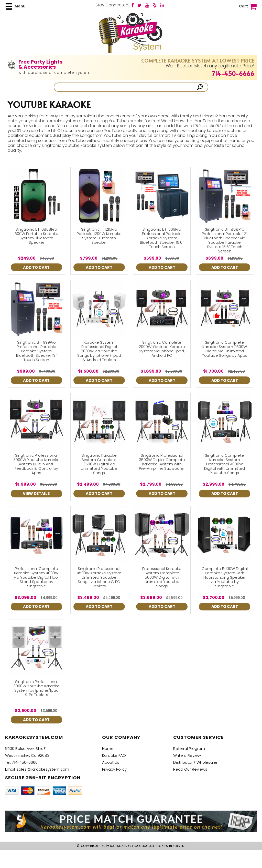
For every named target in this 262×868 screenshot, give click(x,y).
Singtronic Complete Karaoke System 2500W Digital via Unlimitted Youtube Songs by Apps (225, 349)
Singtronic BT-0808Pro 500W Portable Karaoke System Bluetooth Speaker (36, 236)
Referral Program (189, 748)
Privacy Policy (114, 769)
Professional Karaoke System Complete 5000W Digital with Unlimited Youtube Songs (162, 577)
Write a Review (187, 755)
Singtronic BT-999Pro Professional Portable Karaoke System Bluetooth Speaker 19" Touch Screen (36, 351)
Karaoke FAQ (114, 755)
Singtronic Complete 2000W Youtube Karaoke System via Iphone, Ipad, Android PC (162, 349)
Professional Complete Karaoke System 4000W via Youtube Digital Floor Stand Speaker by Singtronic (36, 577)
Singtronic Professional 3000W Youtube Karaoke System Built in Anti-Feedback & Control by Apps (36, 464)
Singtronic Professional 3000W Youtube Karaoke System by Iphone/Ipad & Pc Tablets (36, 688)
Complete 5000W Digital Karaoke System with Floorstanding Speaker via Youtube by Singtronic (225, 577)
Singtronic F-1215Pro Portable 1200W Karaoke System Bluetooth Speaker (99, 236)
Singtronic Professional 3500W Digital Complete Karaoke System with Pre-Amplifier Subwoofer (162, 462)
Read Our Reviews (190, 769)
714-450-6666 (233, 73)
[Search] (126, 87)
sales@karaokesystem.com (43, 769)
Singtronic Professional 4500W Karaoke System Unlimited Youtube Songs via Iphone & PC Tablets (99, 577)
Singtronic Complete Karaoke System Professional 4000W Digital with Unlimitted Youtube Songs (225, 464)
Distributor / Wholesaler (195, 762)
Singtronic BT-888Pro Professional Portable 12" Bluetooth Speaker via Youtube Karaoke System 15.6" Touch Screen (225, 240)
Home (108, 748)
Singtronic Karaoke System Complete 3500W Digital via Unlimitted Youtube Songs (99, 464)
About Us (111, 762)
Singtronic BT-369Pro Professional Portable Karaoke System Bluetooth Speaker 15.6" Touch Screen (162, 238)
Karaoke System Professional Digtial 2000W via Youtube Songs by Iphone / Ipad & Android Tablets (99, 351)
